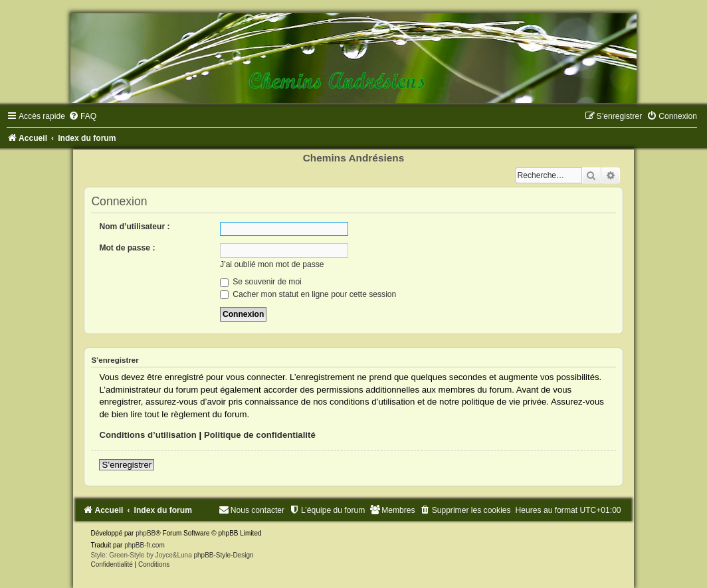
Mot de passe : (127, 248)
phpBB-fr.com (145, 545)
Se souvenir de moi (261, 282)
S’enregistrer (127, 465)
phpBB (146, 533)
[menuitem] (82, 116)
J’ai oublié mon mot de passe (272, 264)
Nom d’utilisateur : (134, 227)
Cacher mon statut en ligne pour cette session (308, 294)
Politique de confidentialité (260, 435)
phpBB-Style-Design (223, 555)
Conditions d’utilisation (148, 435)
